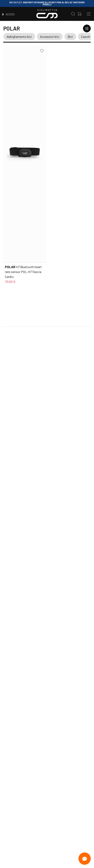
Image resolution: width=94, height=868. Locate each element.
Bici (70, 37)
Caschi (86, 37)
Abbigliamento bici (19, 37)
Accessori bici (50, 37)
